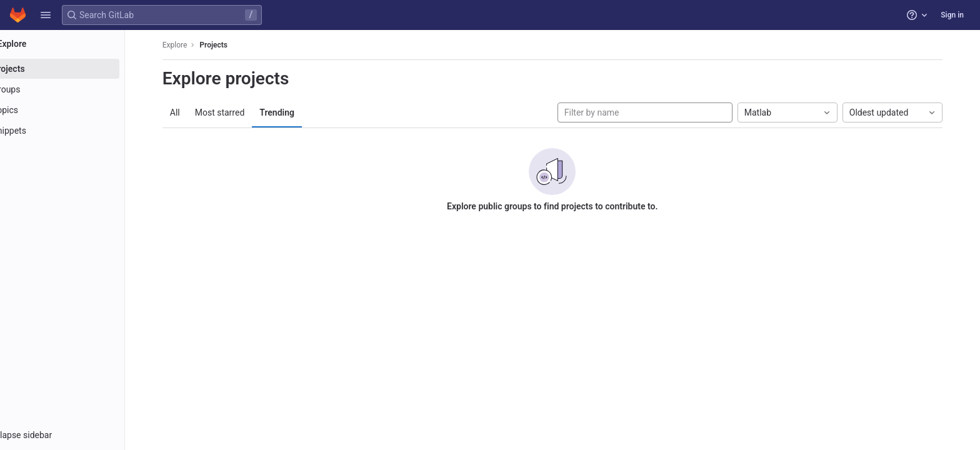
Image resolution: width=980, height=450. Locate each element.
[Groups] (80, 89)
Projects (232, 45)
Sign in (952, 15)
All (192, 112)
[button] (46, 15)
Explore (192, 45)
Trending (295, 112)
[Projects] (80, 69)
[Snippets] (80, 131)
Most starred (237, 112)
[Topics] (80, 110)
